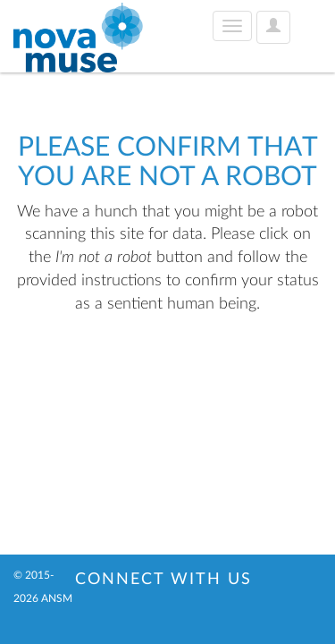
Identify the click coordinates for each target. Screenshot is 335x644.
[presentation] (163, 372)
